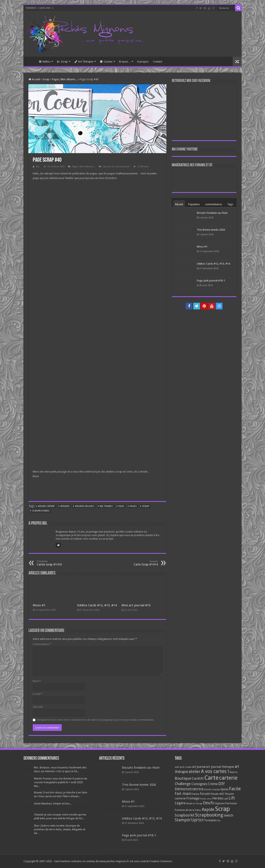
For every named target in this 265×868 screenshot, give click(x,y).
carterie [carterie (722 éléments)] (228, 778)
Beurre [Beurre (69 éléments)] (234, 772)
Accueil (31, 61)
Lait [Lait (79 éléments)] (226, 799)
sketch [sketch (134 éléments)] (228, 815)
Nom (37, 681)
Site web (38, 707)
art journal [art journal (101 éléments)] (199, 767)
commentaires (214, 204)
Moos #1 (39, 605)
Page (121, 506)
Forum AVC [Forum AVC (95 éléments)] (217, 794)
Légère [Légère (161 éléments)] (180, 803)
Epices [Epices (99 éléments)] (225, 789)
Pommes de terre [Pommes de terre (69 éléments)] (185, 810)
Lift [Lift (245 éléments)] (232, 798)
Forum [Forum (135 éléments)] (205, 794)
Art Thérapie (84, 62)
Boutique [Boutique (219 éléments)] (183, 778)
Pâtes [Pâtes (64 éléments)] (198, 810)
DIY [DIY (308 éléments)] (222, 784)
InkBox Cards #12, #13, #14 (97, 605)
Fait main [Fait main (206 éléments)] (183, 794)
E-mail (37, 694)
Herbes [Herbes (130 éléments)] (218, 798)
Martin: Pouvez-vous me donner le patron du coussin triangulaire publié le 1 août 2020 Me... (61, 782)
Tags (230, 204)
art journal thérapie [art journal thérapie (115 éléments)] (220, 767)
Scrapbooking (41, 511)
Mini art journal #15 (136, 605)
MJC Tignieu (106, 506)
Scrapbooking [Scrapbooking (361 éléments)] (209, 815)
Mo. (38, 167)
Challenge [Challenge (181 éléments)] (183, 784)
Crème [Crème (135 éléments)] (213, 784)
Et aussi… (125, 62)
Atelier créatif (46, 506)
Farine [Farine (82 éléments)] (196, 794)
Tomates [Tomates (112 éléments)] (210, 820)
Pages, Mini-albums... (65, 79)
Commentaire (42, 644)
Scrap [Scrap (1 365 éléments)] (222, 809)
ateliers (65, 506)
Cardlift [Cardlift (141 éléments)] (198, 779)
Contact (158, 62)
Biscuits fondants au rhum (212, 213)
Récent (179, 204)
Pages (133, 506)
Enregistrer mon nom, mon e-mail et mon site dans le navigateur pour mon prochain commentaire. (95, 720)
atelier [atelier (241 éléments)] (195, 772)
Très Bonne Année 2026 (211, 230)
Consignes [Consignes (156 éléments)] (199, 784)
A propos (143, 62)
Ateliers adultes (85, 506)
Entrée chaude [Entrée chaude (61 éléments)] (212, 789)
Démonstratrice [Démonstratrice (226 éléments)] (189, 789)
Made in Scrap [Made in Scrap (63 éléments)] (194, 803)
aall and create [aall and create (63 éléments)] (183, 767)
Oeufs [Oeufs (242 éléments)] (208, 803)
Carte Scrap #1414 (136, 563)
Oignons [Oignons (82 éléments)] (220, 803)
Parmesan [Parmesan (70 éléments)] (231, 803)
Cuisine (106, 62)
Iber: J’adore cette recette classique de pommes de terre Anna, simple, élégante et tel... (60, 829)
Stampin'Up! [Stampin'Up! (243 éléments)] (186, 820)
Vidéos (45, 62)
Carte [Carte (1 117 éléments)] (211, 778)
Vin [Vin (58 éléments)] (219, 821)
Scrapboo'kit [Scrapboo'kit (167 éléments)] (185, 815)
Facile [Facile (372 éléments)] (235, 789)
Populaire (194, 204)
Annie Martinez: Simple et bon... (53, 804)
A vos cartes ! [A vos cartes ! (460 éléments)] (215, 771)
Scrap (62, 62)
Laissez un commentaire (116, 167)
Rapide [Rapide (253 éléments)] (208, 810)
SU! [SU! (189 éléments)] (201, 820)
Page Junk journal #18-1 (211, 281)
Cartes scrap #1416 (58, 563)
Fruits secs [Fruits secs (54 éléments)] (206, 799)
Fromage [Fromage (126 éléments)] (193, 798)
